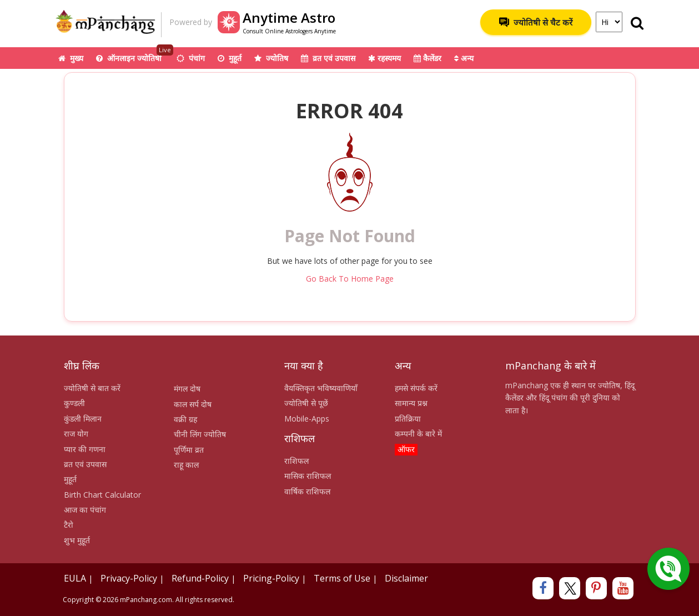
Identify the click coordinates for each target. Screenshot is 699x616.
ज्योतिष (271, 58)
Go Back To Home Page (350, 279)
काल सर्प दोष (193, 404)
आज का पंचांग (85, 510)
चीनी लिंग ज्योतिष (200, 434)
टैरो (69, 525)
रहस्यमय (384, 58)
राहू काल (186, 465)
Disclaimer (406, 578)
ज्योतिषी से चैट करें (536, 22)
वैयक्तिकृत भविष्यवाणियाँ (321, 388)
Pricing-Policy (271, 578)
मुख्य (71, 58)
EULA (75, 578)
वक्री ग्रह (185, 419)
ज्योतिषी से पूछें (306, 403)
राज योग (76, 434)
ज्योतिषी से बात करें (92, 388)
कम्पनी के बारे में (418, 434)
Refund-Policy (200, 578)
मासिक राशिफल (308, 476)
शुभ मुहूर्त (77, 540)
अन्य (464, 58)
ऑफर (406, 449)
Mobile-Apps (307, 419)
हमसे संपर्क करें (416, 388)
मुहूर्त (230, 58)
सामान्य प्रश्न (411, 403)
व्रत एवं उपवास (328, 58)
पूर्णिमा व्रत (189, 450)
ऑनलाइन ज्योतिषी (135, 55)
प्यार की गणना (85, 449)
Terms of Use (342, 578)
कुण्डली (74, 403)
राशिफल (296, 461)
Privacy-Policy (129, 578)
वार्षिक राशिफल (307, 491)
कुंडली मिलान (83, 419)
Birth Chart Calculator (102, 495)
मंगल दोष (187, 389)
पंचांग (191, 58)
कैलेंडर (428, 58)
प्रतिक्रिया (408, 419)
